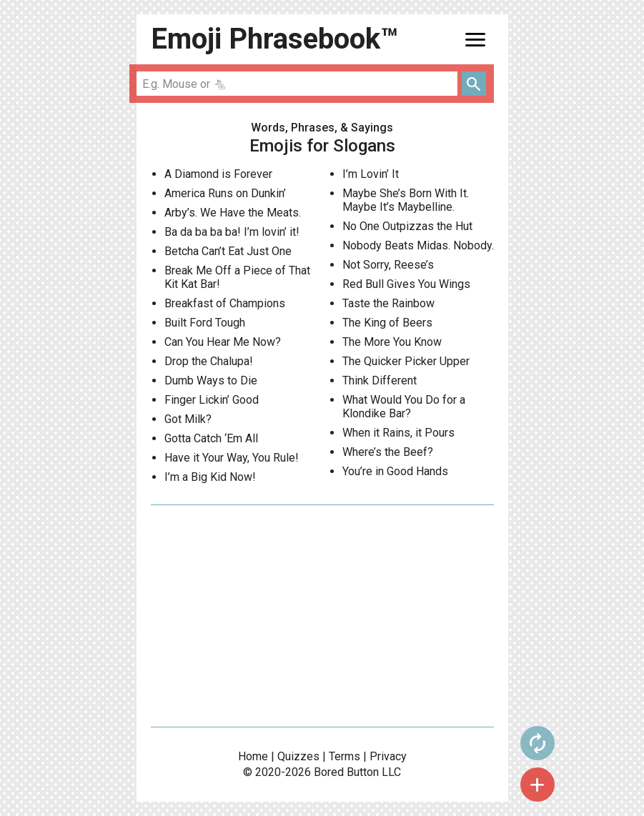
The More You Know (392, 342)
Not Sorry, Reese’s (388, 265)
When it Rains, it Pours (398, 433)
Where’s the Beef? (388, 452)
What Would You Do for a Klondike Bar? (404, 407)
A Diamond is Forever (218, 174)
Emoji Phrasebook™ (274, 39)
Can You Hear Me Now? (223, 342)
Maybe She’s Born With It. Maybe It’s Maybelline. (406, 200)
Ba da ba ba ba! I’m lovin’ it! (232, 232)
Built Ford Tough (205, 323)
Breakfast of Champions (225, 303)
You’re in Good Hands (395, 471)
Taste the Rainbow (388, 303)
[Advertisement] (322, 616)
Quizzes (298, 756)
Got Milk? (188, 419)
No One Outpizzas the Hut (407, 226)
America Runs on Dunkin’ (225, 193)
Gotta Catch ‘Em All (211, 438)
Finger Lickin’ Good (212, 400)
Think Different (380, 380)
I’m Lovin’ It (371, 174)
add (538, 785)
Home (253, 756)
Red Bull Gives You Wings (406, 284)
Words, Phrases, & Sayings (322, 128)
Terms (345, 756)
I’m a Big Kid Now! (210, 477)
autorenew (538, 743)
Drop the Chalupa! (209, 361)
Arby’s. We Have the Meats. (233, 213)
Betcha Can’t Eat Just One (228, 251)
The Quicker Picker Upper (406, 361)
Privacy (388, 756)
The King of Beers (387, 323)
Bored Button (346, 772)
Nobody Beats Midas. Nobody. (418, 245)
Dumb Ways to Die (211, 380)
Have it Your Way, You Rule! (232, 458)
